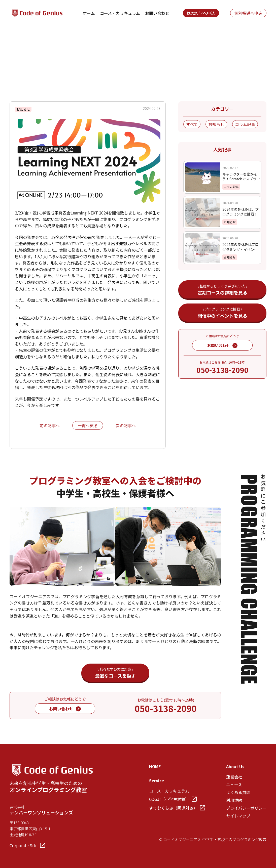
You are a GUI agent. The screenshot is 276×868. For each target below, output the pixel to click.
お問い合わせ (157, 13)
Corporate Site (27, 845)
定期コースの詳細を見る (222, 290)
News (33, 40)
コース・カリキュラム (120, 13)
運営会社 (234, 777)
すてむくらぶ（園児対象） (177, 808)
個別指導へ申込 (248, 13)
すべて (192, 124)
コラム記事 (245, 124)
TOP (14, 40)
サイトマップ (238, 816)
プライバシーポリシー (246, 808)
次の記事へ (126, 426)
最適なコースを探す (115, 673)
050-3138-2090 (222, 370)
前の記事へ (50, 426)
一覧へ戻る (88, 425)
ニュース (234, 785)
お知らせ (216, 124)
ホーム (89, 13)
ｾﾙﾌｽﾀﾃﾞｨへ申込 (201, 13)
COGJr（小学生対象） (173, 799)
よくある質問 (238, 792)
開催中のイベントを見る (222, 313)
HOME (155, 766)
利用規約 (234, 800)
